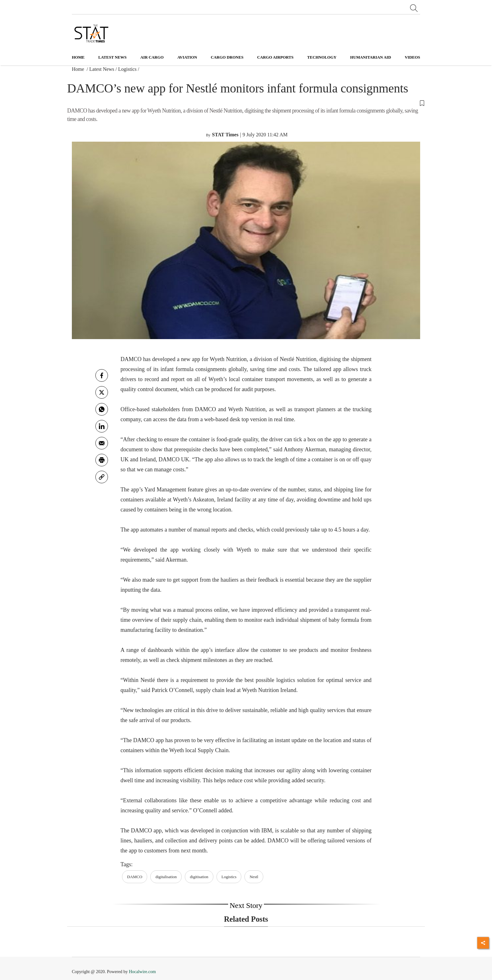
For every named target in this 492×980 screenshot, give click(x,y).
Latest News (102, 69)
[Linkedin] (102, 426)
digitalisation (166, 877)
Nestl (254, 877)
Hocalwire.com (142, 972)
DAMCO (135, 877)
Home (78, 57)
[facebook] (102, 375)
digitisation (199, 877)
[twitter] (102, 392)
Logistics (128, 69)
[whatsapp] (102, 409)
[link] (102, 477)
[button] (246, 103)
